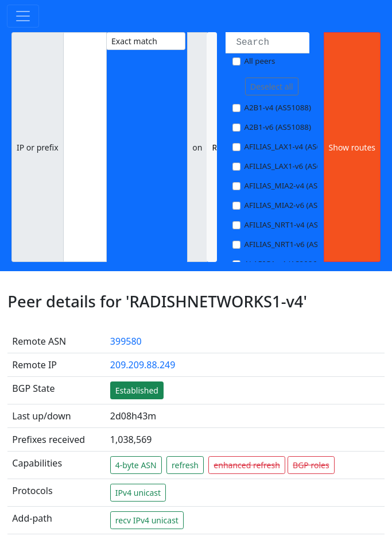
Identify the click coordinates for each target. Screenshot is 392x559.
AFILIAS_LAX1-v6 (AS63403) (292, 166)
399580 (126, 341)
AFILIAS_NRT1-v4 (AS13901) (293, 225)
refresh (185, 465)
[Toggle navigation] (23, 16)
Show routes (352, 147)
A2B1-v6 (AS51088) (277, 127)
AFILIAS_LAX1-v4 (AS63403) (292, 147)
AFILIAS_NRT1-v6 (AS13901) (293, 244)
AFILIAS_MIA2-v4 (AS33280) (293, 186)
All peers (259, 61)
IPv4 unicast (138, 493)
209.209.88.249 (143, 365)
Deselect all (272, 86)
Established (137, 390)
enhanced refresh (247, 465)
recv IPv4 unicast (147, 520)
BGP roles (311, 465)
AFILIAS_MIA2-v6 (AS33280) (293, 205)
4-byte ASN (136, 465)
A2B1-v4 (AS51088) (277, 107)
